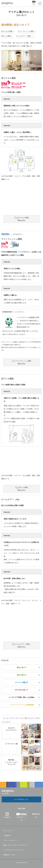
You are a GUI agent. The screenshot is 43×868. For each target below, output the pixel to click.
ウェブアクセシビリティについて (14, 850)
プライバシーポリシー (10, 840)
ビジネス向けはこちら (22, 799)
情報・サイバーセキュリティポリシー (15, 845)
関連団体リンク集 (9, 855)
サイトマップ (8, 831)
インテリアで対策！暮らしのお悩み (22, 697)
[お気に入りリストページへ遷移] (34, 4)
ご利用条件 (7, 836)
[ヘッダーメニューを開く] (40, 4)
